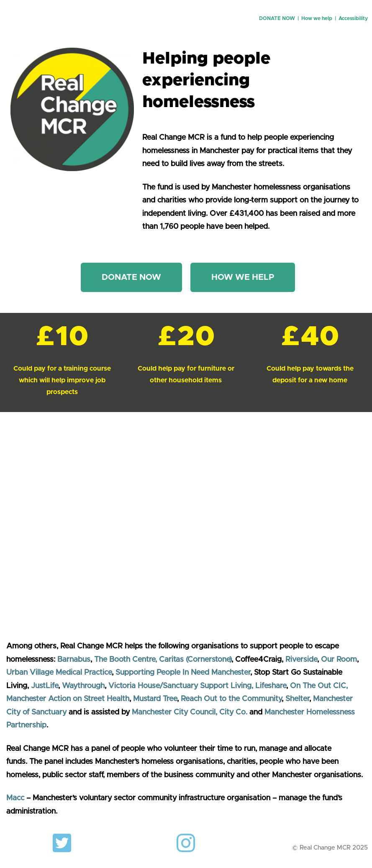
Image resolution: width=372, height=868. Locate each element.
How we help (317, 18)
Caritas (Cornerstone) (195, 660)
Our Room (339, 660)
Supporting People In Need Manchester (183, 673)
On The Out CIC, (319, 686)
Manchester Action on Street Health (68, 699)
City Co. (233, 712)
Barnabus (74, 660)
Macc (15, 798)
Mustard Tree (155, 699)
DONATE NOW (277, 18)
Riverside (301, 660)
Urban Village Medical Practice (59, 673)
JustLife (45, 686)
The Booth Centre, (126, 660)
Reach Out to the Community (231, 699)
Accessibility (353, 18)
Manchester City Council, (176, 712)
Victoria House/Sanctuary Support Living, (181, 686)
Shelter (297, 699)
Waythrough (83, 686)
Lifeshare (271, 686)
